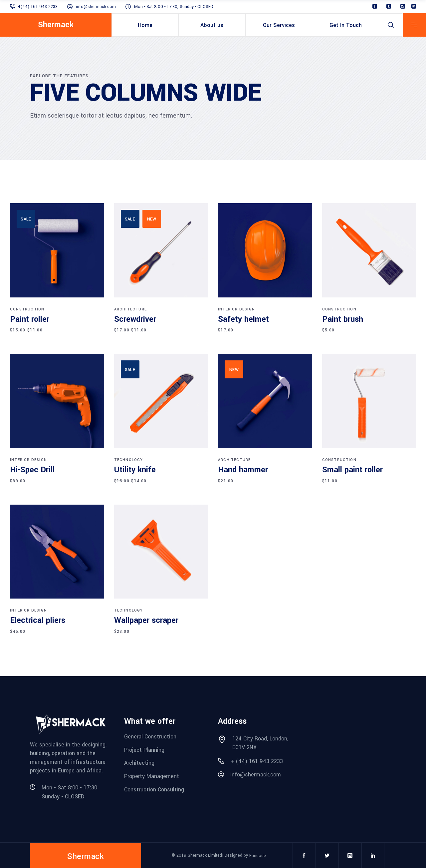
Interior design (236, 309)
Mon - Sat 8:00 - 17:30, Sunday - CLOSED (174, 7)
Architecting (139, 763)
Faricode (258, 855)
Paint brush (343, 319)
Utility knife (135, 470)
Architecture (130, 309)
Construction (27, 309)
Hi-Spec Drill (32, 470)
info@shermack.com (96, 7)
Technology (129, 460)
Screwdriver (135, 319)
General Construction (150, 737)
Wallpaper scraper (146, 620)
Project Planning (144, 750)
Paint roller (30, 319)
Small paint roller (352, 470)
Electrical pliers (38, 620)
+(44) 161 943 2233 (38, 7)
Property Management (152, 776)
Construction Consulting (154, 789)
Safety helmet (243, 319)
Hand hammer (243, 470)
